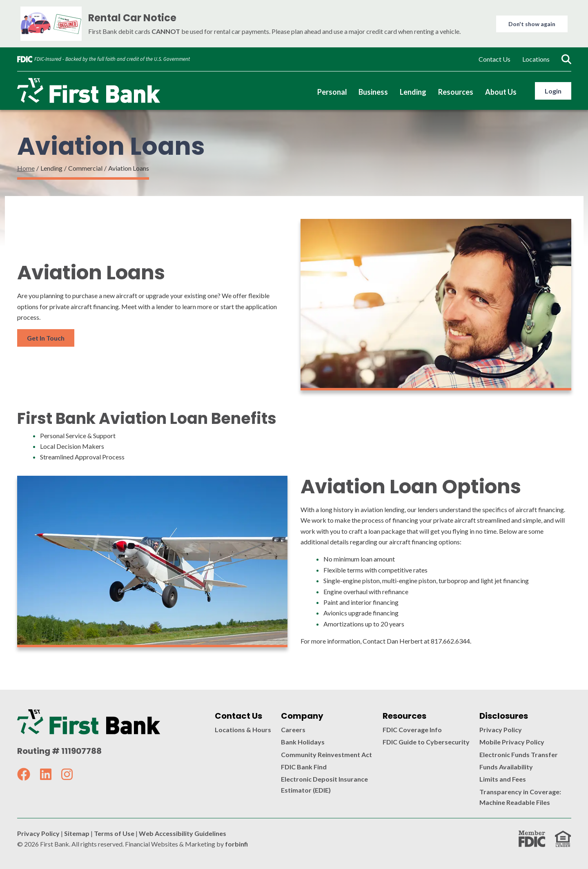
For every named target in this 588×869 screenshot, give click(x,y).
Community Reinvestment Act (326, 754)
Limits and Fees (503, 779)
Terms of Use (114, 833)
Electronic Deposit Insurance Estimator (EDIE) (324, 784)
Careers (293, 730)
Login (553, 91)
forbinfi (236, 844)
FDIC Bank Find (304, 767)
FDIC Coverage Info (412, 730)
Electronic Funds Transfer (519, 754)
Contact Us (494, 59)
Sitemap (77, 833)
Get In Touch (46, 338)
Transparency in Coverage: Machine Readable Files (520, 797)
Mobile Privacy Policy (512, 742)
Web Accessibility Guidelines (183, 833)
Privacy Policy (501, 730)
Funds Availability (506, 767)
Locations (536, 59)
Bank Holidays (303, 742)
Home (26, 168)
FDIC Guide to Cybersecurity (426, 742)
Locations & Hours (243, 730)
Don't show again (532, 24)
